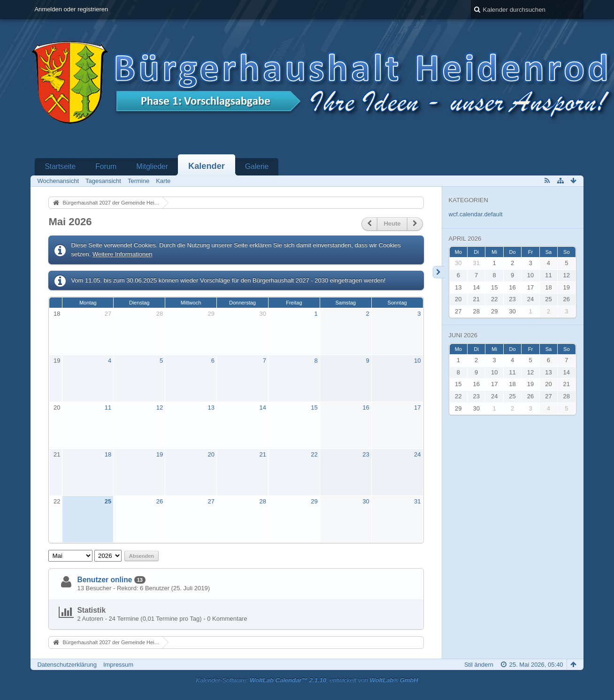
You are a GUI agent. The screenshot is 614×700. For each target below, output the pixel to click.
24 (417, 454)
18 (57, 314)
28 (160, 314)
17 (417, 407)
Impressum (118, 665)
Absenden (142, 556)
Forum (106, 166)
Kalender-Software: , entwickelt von (307, 680)
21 (57, 454)
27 (108, 314)
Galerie (257, 166)
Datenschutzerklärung (67, 665)
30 (262, 314)
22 (314, 454)
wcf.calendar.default (476, 214)
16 (366, 407)
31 (417, 501)
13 (211, 407)
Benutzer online (104, 580)
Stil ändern (479, 665)
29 (211, 314)
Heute (392, 224)
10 (417, 361)
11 (108, 407)
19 (57, 361)
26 (160, 501)
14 (262, 407)
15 (314, 407)
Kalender (207, 166)
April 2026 (465, 239)
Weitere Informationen (123, 254)
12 (160, 407)
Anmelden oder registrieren (71, 9)
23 (366, 454)
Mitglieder (152, 166)
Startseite (60, 166)
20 (57, 407)
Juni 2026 (463, 335)
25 (108, 501)
